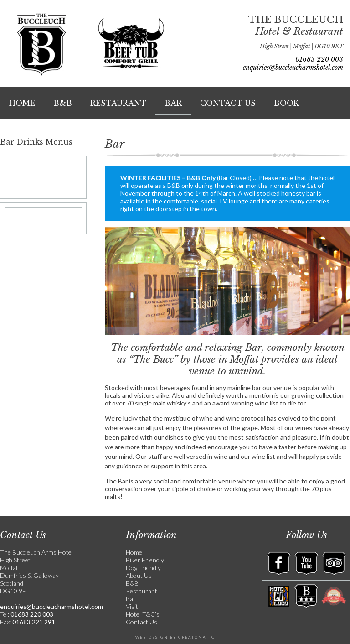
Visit (132, 606)
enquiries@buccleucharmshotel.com (293, 68)
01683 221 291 (33, 622)
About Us (139, 575)
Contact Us (228, 103)
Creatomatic (197, 637)
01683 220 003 (319, 59)
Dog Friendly (143, 568)
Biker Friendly (145, 560)
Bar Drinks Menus (36, 142)
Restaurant (118, 103)
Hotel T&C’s (143, 614)
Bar (173, 103)
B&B (63, 103)
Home (22, 103)
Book (286, 103)
